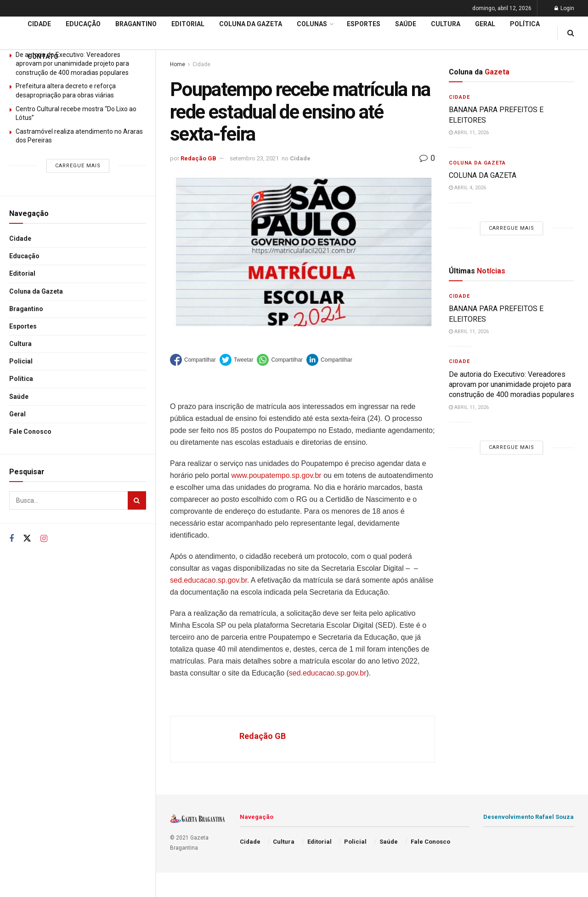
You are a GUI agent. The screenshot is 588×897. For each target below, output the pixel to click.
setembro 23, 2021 (254, 158)
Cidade (20, 238)
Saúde (19, 397)
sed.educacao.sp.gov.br (209, 580)
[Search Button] (137, 500)
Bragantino (26, 309)
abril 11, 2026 (469, 133)
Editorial (22, 273)
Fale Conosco (30, 431)
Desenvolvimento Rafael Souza (529, 817)
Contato (43, 57)
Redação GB (198, 158)
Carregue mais (78, 166)
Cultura (20, 344)
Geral (17, 414)
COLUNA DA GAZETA (483, 175)
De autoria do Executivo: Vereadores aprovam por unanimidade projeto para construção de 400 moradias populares (512, 385)
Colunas (312, 24)
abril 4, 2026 (467, 188)
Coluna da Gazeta (36, 291)
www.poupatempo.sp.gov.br (276, 475)
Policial (21, 361)
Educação (24, 256)
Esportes (23, 326)
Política (21, 379)
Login (564, 8)
